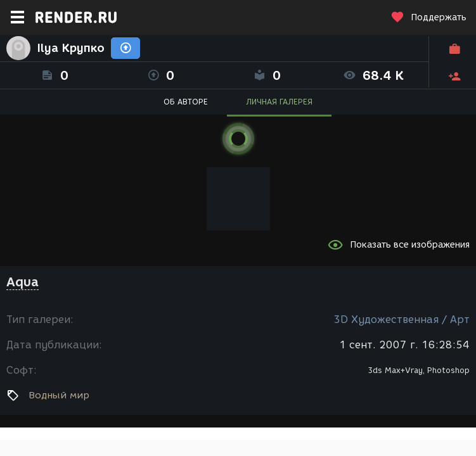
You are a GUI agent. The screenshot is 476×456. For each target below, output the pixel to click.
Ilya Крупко (71, 48)
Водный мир (59, 395)
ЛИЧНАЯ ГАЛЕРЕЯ (279, 102)
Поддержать (428, 17)
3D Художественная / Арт (402, 320)
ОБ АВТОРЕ (186, 102)
